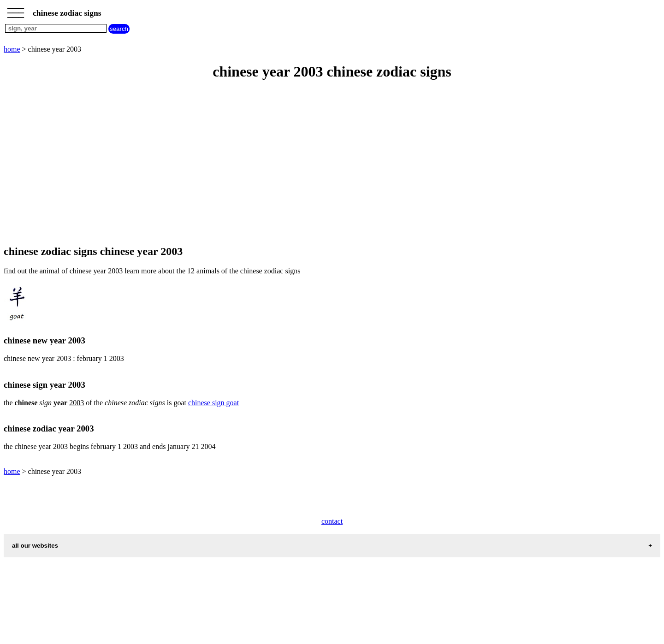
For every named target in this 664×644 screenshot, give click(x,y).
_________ (16, 10)
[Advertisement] (280, 163)
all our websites (35, 546)
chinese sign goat (213, 403)
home (12, 49)
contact (332, 521)
